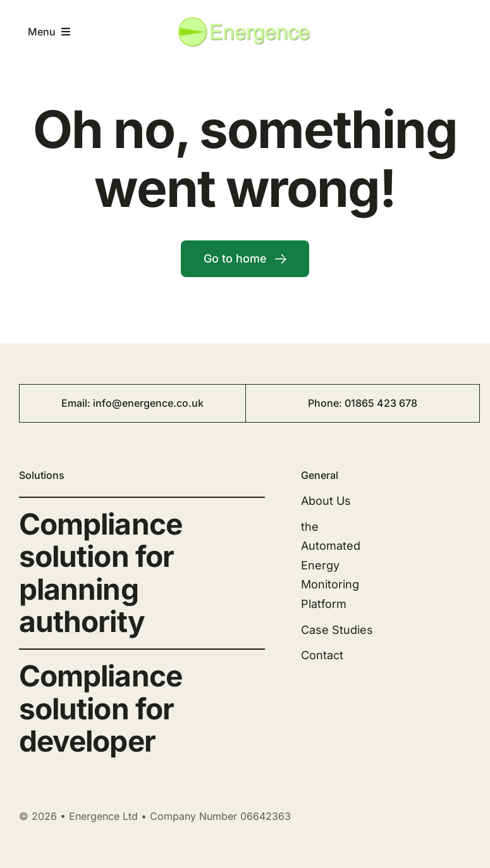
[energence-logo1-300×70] (245, 21)
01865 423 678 (381, 403)
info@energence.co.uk (148, 403)
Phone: (326, 403)
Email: (77, 403)
